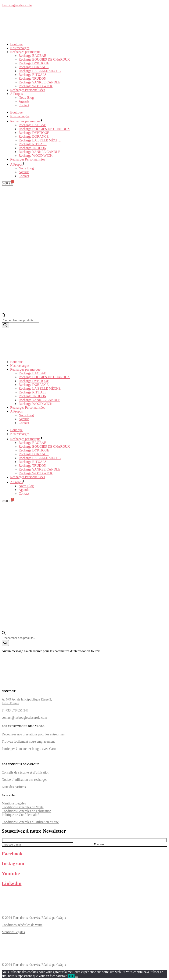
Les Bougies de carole (17, 5)
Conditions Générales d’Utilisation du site (30, 822)
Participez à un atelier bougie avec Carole (30, 749)
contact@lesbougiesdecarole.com (24, 718)
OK (71, 976)
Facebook (12, 854)
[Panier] (7, 183)
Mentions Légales (14, 803)
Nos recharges (20, 48)
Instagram (13, 864)
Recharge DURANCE (34, 67)
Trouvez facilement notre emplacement (28, 741)
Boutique (16, 44)
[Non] (77, 977)
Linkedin (12, 883)
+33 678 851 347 (17, 710)
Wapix (62, 918)
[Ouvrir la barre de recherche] (4, 316)
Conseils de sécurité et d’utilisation (26, 772)
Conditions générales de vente (22, 925)
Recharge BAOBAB (33, 56)
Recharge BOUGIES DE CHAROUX (44, 59)
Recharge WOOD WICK (36, 86)
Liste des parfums (14, 787)
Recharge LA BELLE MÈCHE (40, 71)
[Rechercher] (5, 325)
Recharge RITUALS (33, 75)
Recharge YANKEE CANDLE (39, 82)
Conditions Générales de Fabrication (26, 811)
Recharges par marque (25, 52)
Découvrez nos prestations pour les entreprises (33, 734)
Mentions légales (13, 932)
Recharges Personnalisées (28, 90)
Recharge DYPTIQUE (34, 63)
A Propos (16, 94)
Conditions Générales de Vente (23, 807)
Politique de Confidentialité (20, 815)
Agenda (24, 101)
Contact (24, 105)
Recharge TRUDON (33, 78)
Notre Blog (26, 98)
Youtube (11, 873)
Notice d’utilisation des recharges (24, 780)
